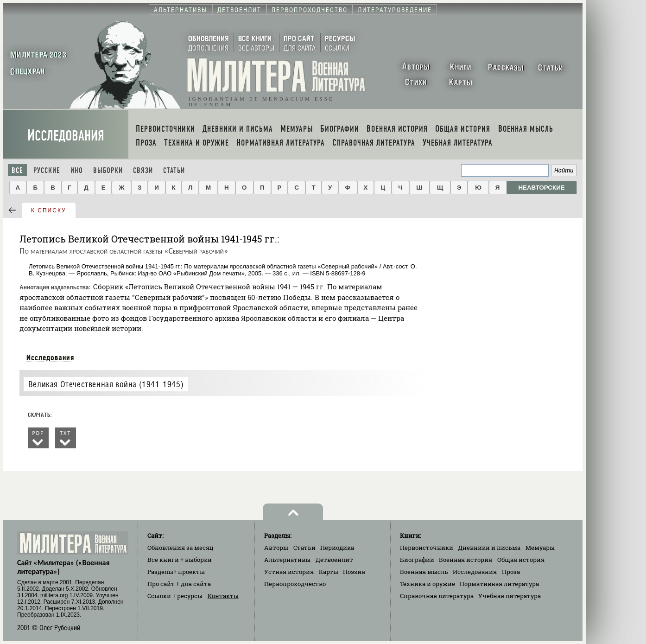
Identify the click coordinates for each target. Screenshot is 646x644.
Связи (143, 170)
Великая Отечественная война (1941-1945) (106, 384)
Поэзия (354, 572)
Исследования (66, 136)
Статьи (174, 170)
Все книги (180, 560)
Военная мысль (424, 572)
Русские (47, 170)
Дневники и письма (489, 548)
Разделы (176, 572)
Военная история (465, 560)
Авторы (276, 548)
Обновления (180, 548)
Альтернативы (287, 560)
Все (17, 170)
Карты (329, 572)
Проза (511, 572)
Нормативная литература (499, 584)
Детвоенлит (334, 560)
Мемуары (540, 548)
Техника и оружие (427, 584)
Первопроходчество (295, 584)
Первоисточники (427, 548)
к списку (49, 210)
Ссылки (175, 596)
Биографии (417, 560)
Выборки (108, 170)
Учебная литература (510, 596)
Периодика (337, 548)
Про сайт (179, 584)
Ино (77, 170)
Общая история (521, 560)
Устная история (289, 572)
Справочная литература (437, 596)
